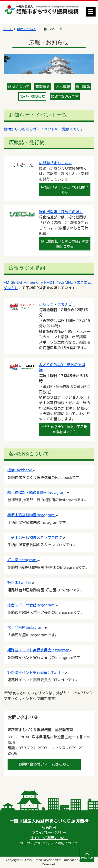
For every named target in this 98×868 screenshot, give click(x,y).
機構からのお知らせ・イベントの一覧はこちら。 (44, 129)
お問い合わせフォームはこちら (44, 764)
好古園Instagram (23, 560)
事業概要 (43, 87)
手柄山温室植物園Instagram (33, 515)
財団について (27, 29)
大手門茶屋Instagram (27, 627)
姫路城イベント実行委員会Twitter (37, 673)
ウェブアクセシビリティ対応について (49, 843)
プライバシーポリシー (49, 833)
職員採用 (49, 827)
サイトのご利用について (49, 838)
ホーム (8, 29)
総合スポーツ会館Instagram (33, 605)
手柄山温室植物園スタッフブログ (36, 537)
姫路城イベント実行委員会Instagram (40, 650)
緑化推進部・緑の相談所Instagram (38, 493)
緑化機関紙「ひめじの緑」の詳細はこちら (65, 244)
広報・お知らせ (32, 96)
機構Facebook (21, 470)
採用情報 (83, 87)
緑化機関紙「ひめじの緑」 (61, 212)
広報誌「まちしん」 (55, 163)
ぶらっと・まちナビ (57, 304)
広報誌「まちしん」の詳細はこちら (65, 190)
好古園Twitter (21, 582)
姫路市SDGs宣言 (65, 96)
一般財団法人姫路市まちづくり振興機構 (49, 821)
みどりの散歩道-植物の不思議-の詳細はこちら (65, 429)
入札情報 (63, 87)
